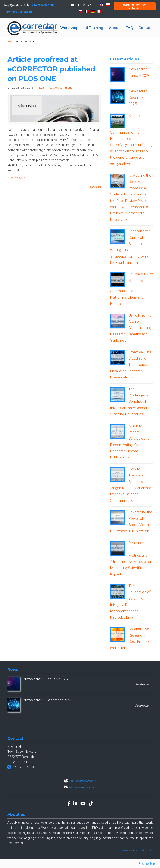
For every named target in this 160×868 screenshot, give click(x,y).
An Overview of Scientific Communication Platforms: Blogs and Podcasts (131, 289)
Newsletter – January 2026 (46, 679)
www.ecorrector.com (82, 781)
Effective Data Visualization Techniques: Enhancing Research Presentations (131, 365)
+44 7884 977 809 (43, 5)
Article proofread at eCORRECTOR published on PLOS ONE (51, 69)
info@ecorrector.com (19, 12)
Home (11, 41)
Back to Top (96, 187)
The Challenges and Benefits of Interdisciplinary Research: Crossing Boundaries (131, 402)
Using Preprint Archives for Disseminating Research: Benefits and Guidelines (131, 328)
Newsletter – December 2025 (139, 97)
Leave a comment (61, 88)
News (41, 88)
